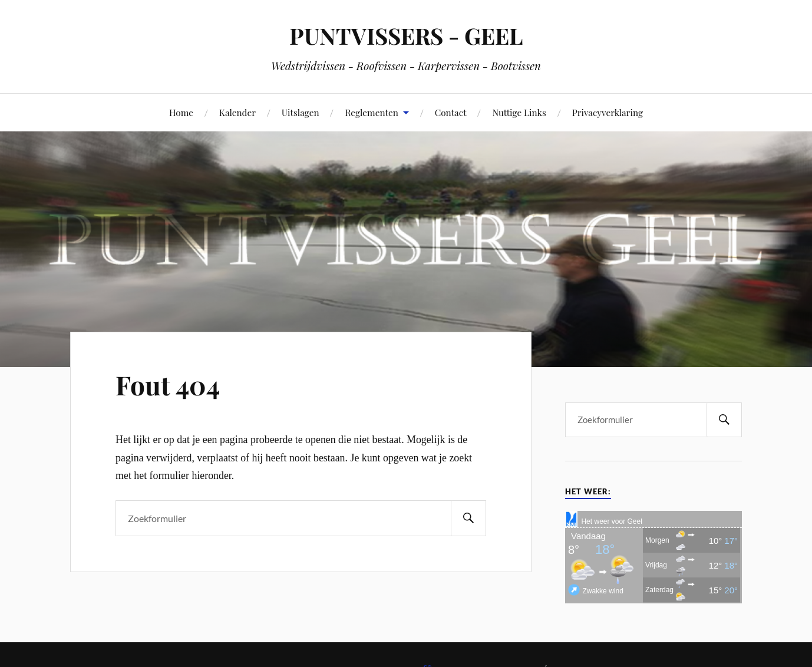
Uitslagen (301, 112)
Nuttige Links (519, 112)
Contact (451, 112)
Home (181, 112)
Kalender (237, 112)
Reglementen (371, 112)
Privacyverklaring (608, 112)
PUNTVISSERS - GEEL (406, 36)
